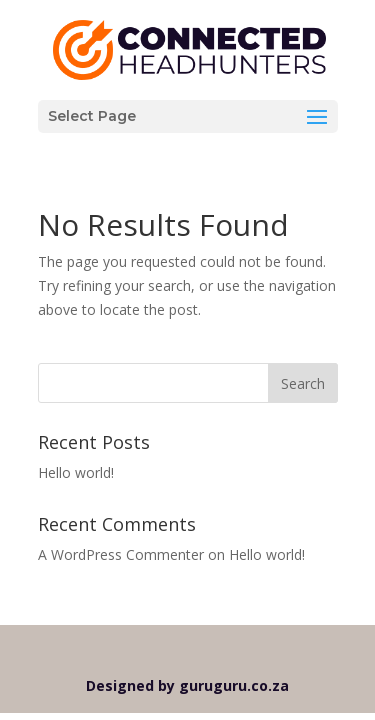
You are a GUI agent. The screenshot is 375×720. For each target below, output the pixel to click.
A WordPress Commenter (121, 554)
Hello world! (76, 472)
